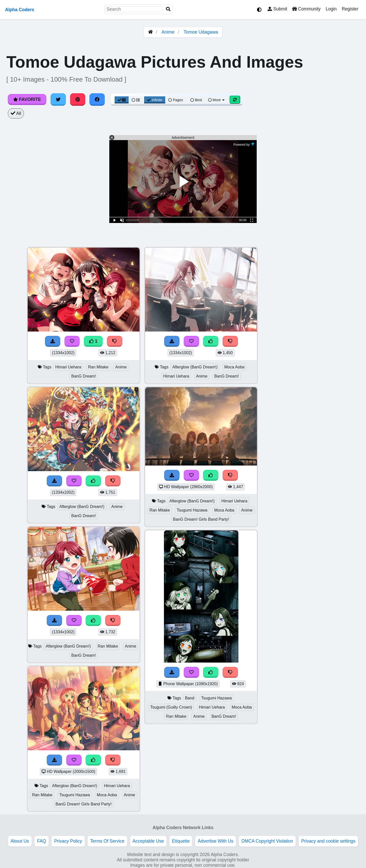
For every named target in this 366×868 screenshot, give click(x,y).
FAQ (42, 841)
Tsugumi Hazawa (75, 795)
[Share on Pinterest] (78, 99)
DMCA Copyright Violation (267, 841)
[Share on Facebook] (97, 99)
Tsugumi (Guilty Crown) (171, 707)
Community (306, 9)
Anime (168, 32)
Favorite (27, 99)
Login (331, 9)
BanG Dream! (84, 376)
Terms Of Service (107, 841)
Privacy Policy (68, 841)
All (16, 113)
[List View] (136, 100)
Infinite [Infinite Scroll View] (155, 100)
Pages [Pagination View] (176, 100)
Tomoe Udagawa (201, 32)
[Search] (168, 9)
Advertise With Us (216, 841)
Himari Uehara (68, 367)
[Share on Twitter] (58, 99)
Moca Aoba (107, 795)
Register (350, 9)
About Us (20, 841)
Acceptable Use (148, 841)
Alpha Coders (20, 10)
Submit (277, 9)
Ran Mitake (98, 367)
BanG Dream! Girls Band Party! (84, 804)
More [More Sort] (217, 100)
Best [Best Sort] (196, 100)
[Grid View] (122, 100)
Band (190, 698)
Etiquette (181, 841)
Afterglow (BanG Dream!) (82, 507)
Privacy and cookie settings (328, 841)
